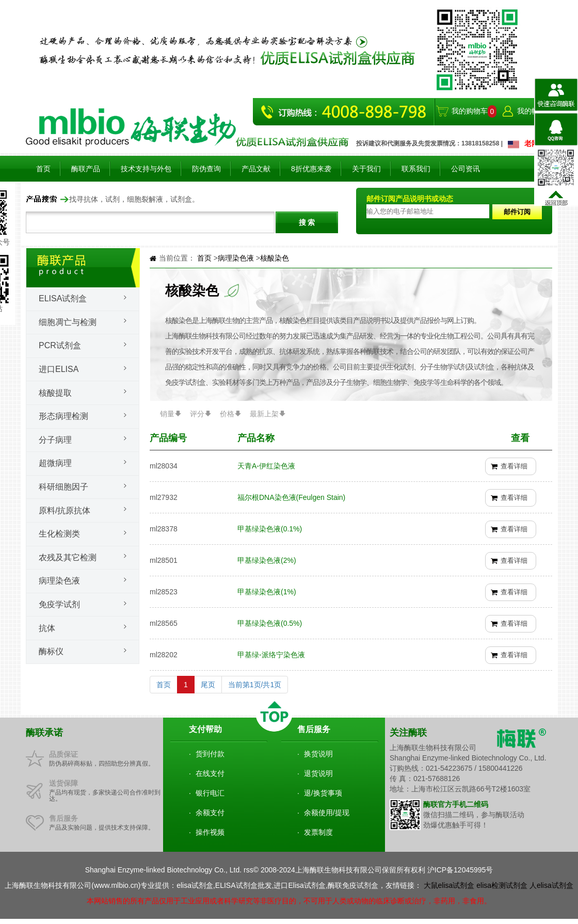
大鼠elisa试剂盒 (449, 885)
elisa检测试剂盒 (502, 885)
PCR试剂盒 (60, 345)
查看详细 (514, 466)
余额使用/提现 (327, 813)
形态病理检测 (63, 416)
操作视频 (210, 832)
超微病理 (55, 463)
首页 (43, 169)
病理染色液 (59, 581)
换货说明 (318, 754)
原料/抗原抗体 (65, 510)
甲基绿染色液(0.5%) (270, 623)
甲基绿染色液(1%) (267, 592)
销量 (167, 414)
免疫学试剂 (59, 604)
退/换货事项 (323, 793)
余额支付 (210, 813)
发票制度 (318, 832)
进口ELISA (59, 369)
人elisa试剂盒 (551, 885)
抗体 (47, 628)
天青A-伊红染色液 (266, 466)
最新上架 (264, 414)
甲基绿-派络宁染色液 (271, 655)
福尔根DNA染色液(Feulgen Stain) (291, 497)
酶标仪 (51, 651)
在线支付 (210, 773)
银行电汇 (210, 793)
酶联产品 (86, 169)
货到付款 (210, 754)
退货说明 (318, 773)
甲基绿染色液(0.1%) (270, 529)
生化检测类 (59, 534)
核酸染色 (275, 258)
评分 (197, 414)
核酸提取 (55, 393)
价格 (227, 414)
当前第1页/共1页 (255, 685)
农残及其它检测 (68, 557)
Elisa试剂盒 (63, 298)
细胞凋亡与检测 (68, 322)
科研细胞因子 (63, 487)
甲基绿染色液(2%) (267, 560)
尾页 (208, 685)
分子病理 (55, 440)
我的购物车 (470, 111)
